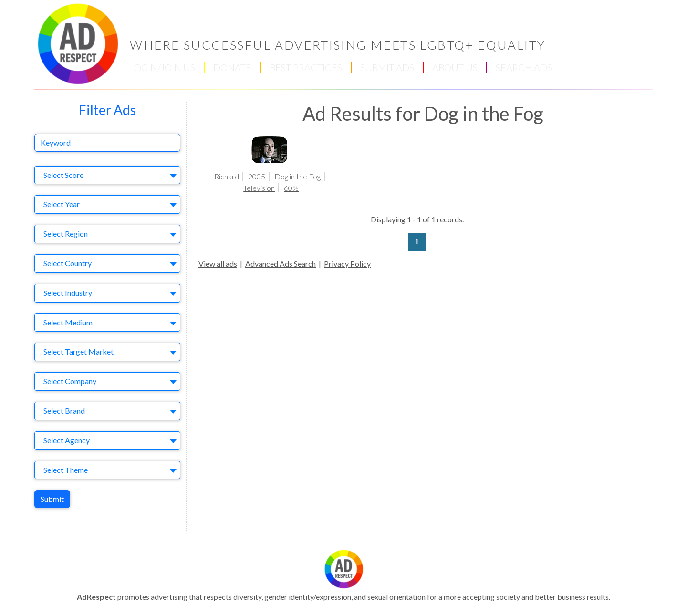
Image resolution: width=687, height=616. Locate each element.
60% (291, 188)
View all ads (218, 264)
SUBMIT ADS (387, 67)
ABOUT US (455, 67)
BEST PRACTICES (306, 67)
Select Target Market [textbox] (78, 351)
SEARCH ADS (524, 67)
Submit (52, 499)
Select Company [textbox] (70, 381)
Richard (227, 176)
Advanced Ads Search (281, 264)
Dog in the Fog (297, 176)
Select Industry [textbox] (68, 293)
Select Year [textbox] (62, 204)
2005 (257, 176)
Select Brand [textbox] (64, 411)
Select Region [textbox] (66, 234)
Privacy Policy (347, 264)
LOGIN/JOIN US (162, 67)
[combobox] (107, 175)
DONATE (232, 67)
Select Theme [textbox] (66, 470)
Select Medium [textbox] (68, 322)
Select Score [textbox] (63, 175)
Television (259, 188)
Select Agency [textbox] (67, 440)
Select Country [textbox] (68, 263)
